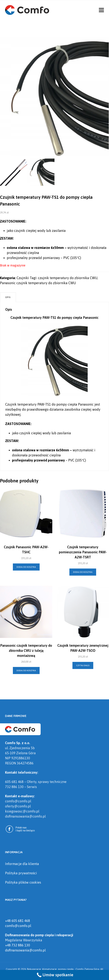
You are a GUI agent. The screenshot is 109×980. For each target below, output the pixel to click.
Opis (8, 297)
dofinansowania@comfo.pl (25, 950)
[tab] (8, 297)
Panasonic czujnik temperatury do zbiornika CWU (38, 283)
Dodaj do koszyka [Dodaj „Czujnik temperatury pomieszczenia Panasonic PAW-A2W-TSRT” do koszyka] (83, 572)
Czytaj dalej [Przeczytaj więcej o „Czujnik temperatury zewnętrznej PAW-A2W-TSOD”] (83, 665)
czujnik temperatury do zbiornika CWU (68, 278)
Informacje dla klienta (22, 864)
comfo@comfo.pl (18, 926)
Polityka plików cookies (23, 882)
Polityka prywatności (21, 873)
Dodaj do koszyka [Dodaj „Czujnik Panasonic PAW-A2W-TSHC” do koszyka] (26, 567)
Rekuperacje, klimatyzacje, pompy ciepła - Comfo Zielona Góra (63, 969)
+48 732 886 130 (18, 945)
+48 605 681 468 (18, 921)
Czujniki (23, 278)
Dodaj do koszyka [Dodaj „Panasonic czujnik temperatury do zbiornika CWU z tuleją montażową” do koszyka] (26, 670)
